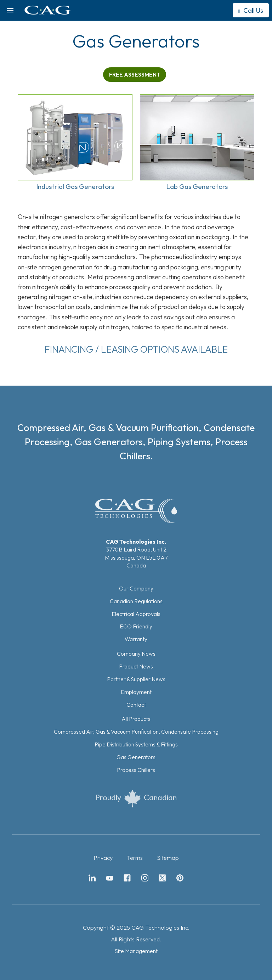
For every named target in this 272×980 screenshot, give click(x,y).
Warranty (136, 639)
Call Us (251, 10)
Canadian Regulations (136, 601)
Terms (135, 858)
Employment (136, 692)
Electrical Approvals (136, 614)
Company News (136, 654)
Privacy (103, 858)
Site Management (136, 951)
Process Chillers (136, 770)
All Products (136, 719)
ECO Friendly (136, 626)
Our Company (136, 588)
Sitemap (168, 858)
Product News (136, 666)
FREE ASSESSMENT (135, 74)
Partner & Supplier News (136, 679)
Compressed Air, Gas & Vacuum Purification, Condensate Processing (136, 732)
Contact (136, 705)
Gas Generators (136, 757)
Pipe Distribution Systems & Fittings (136, 744)
